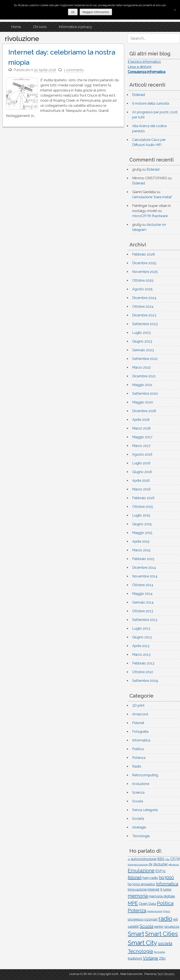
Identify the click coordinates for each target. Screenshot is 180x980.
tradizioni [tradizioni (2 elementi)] (135, 958)
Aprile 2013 (141, 646)
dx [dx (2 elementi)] (150, 864)
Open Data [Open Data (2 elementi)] (147, 904)
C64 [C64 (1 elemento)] (167, 859)
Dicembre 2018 (144, 411)
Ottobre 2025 (143, 280)
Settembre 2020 (145, 394)
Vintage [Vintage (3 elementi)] (150, 958)
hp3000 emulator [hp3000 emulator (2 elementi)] (141, 884)
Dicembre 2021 (144, 376)
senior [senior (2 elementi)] (159, 927)
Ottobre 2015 (143, 507)
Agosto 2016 (142, 454)
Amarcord (140, 714)
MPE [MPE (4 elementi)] (133, 903)
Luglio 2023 (141, 333)
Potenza (139, 758)
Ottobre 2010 (143, 672)
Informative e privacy (75, 27)
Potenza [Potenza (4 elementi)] (137, 910)
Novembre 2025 (145, 272)
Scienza (138, 793)
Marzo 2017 (141, 446)
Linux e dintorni (140, 67)
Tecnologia (141, 836)
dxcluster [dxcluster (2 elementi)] (160, 864)
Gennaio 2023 (143, 350)
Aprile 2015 (141, 541)
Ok (73, 12)
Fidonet (138, 723)
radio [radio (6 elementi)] (165, 918)
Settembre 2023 (145, 324)
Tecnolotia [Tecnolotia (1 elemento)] (159, 952)
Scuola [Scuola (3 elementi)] (146, 926)
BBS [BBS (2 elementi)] (161, 859)
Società (138, 819)
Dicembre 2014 (144, 568)
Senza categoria (145, 810)
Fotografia (140, 732)
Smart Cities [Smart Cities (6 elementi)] (161, 934)
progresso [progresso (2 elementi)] (136, 919)
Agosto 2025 (142, 289)
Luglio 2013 (141, 628)
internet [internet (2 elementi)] (153, 889)
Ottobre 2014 (143, 585)
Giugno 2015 (142, 524)
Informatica (141, 740)
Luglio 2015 (141, 515)
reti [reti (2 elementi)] (175, 919)
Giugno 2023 (142, 341)
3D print (138, 706)
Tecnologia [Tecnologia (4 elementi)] (140, 951)
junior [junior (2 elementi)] (167, 889)
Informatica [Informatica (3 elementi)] (167, 884)
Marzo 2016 (141, 489)
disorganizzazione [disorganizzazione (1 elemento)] (138, 865)
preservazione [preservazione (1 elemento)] (155, 911)
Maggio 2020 (143, 402)
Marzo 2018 (141, 428)
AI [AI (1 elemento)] (129, 859)
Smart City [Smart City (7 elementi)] (142, 943)
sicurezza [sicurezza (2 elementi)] (172, 927)
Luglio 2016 (141, 463)
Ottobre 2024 (143, 307)
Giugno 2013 (142, 637)
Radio (137, 766)
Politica (138, 749)
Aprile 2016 (141, 481)
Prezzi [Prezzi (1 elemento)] (167, 911)
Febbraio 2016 (143, 498)
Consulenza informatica (147, 72)
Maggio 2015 (142, 533)
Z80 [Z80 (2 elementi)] (162, 958)
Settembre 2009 (145, 681)
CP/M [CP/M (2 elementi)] (175, 859)
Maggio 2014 (142, 594)
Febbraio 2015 (143, 559)
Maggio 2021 (142, 385)
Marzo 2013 (141, 655)
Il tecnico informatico (144, 62)
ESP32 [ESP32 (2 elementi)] (160, 871)
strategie (139, 827)
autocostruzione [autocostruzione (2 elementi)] (144, 859)
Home (16, 27)
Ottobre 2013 (143, 611)
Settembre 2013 (145, 620)
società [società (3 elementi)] (165, 943)
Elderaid (139, 95)
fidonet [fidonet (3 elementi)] (135, 878)
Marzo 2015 (141, 550)
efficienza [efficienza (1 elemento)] (174, 865)
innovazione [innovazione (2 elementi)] (137, 889)
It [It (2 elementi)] (161, 889)
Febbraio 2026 (144, 254)
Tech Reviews (166, 974)
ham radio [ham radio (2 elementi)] (150, 878)
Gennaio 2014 (143, 602)
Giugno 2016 (142, 472)
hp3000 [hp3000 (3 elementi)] (166, 878)
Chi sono (40, 27)
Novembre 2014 (145, 576)
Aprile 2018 (141, 420)
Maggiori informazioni (96, 12)
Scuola (138, 801)
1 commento (74, 70)
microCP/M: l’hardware (150, 216)
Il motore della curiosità (151, 103)
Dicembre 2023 (144, 315)
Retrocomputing (145, 775)
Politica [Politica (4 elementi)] (165, 903)
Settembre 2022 (145, 359)
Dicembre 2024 (144, 298)
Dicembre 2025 (144, 263)
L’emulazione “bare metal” (152, 197)
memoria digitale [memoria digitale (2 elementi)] (162, 896)
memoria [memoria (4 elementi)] (138, 896)
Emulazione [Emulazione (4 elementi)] (141, 870)
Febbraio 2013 (143, 663)
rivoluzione (141, 784)
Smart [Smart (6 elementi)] (136, 934)
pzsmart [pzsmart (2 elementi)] (151, 919)
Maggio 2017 (142, 437)
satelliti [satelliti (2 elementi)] (133, 927)
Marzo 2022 (142, 367)
